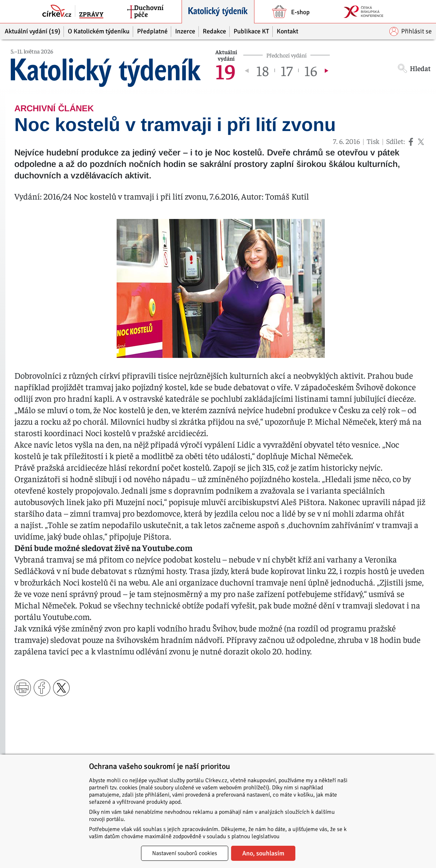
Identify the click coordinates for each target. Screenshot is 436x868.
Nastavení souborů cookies (185, 853)
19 (226, 70)
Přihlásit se (411, 31)
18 (262, 70)
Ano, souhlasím (263, 853)
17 (287, 70)
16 (311, 70)
